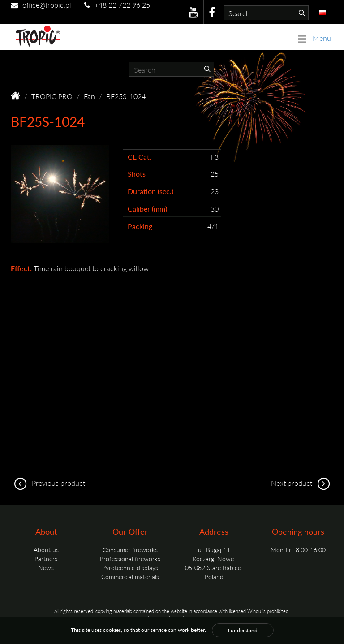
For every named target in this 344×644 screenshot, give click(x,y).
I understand (243, 630)
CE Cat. (140, 157)
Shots (137, 174)
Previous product (48, 483)
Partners (46, 558)
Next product (302, 483)
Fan (89, 96)
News (46, 567)
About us (46, 549)
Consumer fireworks (130, 549)
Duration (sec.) (150, 191)
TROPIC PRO (52, 96)
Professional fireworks (130, 558)
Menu (315, 38)
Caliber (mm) (147, 209)
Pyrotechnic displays (130, 567)
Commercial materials (130, 576)
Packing (140, 226)
